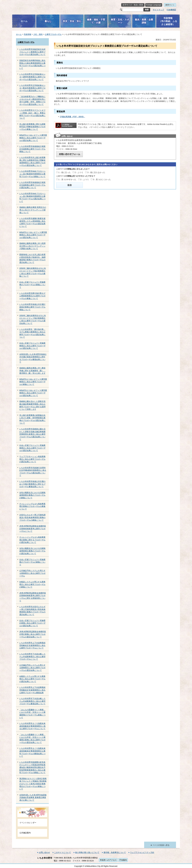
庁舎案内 (123, 860)
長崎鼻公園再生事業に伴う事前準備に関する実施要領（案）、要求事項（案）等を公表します (32, 371)
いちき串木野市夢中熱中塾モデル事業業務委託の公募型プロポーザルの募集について (32, 296)
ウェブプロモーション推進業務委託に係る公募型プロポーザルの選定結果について (32, 459)
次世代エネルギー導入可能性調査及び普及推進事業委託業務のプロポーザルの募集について (32, 517)
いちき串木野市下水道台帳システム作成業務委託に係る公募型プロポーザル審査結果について (32, 701)
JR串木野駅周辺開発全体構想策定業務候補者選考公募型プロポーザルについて (33, 529)
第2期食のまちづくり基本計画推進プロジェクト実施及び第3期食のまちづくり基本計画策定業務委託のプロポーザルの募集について (33, 784)
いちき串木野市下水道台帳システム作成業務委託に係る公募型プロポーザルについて (32, 657)
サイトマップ (158, 10)
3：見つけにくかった (102, 179)
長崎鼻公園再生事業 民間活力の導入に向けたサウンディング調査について (33, 210)
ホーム (19, 34)
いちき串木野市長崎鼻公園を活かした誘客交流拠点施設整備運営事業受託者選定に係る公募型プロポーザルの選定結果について (32, 434)
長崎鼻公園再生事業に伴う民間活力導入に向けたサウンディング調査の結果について (32, 246)
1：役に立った (65, 172)
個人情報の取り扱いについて (87, 852)
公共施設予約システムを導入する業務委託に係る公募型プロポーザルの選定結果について (32, 668)
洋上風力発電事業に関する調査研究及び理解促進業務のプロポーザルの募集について (32, 127)
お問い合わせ (44, 852)
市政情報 (27, 34)
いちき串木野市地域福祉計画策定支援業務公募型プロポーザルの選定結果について (32, 185)
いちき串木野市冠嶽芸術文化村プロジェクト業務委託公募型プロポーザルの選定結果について (32, 52)
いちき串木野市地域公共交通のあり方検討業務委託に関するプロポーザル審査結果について (32, 484)
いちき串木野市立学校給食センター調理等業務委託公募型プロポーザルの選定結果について (32, 77)
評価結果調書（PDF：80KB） (73, 117)
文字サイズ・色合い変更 (133, 5)
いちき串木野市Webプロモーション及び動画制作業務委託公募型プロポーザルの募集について (32, 174)
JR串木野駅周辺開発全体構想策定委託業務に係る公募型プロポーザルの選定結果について (33, 634)
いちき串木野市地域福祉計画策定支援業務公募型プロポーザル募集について (32, 149)
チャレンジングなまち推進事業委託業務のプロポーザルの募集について (32, 506)
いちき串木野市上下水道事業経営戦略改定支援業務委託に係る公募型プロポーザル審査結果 (32, 690)
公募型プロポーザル (53, 34)
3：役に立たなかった (96, 172)
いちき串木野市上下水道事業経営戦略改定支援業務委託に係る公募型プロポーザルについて (32, 645)
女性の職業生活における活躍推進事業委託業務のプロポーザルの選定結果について (32, 551)
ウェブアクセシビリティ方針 (142, 852)
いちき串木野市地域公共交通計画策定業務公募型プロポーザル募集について (32, 307)
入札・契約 (38, 34)
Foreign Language (154, 5)
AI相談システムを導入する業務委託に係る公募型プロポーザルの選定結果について (32, 679)
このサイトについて (63, 852)
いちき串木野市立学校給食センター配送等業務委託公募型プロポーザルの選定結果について (32, 88)
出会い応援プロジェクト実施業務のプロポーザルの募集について (32, 285)
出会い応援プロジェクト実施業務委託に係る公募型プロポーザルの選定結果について (32, 346)
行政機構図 (171, 10)
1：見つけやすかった (67, 179)
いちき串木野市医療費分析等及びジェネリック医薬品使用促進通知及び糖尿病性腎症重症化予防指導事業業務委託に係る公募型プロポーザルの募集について (32, 767)
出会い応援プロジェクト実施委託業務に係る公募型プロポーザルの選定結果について (32, 623)
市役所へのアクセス (108, 860)
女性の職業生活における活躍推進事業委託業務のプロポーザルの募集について (32, 495)
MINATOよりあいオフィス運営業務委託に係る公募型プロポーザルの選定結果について (33, 138)
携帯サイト (170, 5)
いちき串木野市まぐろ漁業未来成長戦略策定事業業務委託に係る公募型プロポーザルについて (32, 726)
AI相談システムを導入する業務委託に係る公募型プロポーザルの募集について (32, 584)
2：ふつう (79, 172)
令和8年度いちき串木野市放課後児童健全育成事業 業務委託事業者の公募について (33, 798)
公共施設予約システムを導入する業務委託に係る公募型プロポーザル (32, 573)
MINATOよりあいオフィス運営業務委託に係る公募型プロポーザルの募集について (33, 382)
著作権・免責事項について (115, 852)
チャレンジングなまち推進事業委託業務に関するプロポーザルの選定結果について (32, 540)
